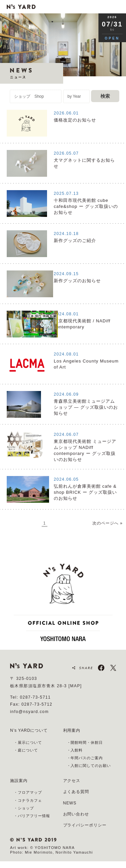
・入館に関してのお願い (89, 766)
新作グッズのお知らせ (77, 281)
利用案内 (72, 730)
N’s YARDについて (29, 730)
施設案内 (19, 781)
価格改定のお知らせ (75, 120)
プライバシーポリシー (85, 825)
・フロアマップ (28, 792)
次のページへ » (108, 523)
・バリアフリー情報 (32, 816)
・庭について (26, 750)
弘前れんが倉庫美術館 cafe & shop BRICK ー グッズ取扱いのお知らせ (85, 492)
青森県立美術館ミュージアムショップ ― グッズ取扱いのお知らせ (86, 407)
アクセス (72, 781)
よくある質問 (76, 792)
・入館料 (75, 750)
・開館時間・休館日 (85, 742)
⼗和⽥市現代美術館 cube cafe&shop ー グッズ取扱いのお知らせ (86, 206)
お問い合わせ (76, 814)
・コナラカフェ (28, 800)
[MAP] (75, 686)
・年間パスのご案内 (85, 758)
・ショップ (24, 808)
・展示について (28, 742)
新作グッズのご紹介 (75, 241)
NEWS (70, 803)
